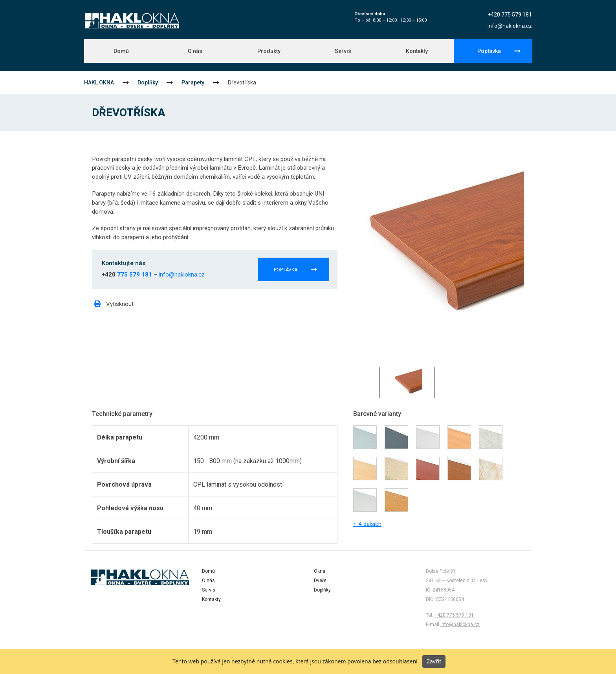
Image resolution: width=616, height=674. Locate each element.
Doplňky (148, 82)
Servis (343, 51)
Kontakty (417, 51)
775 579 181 (135, 275)
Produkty (269, 51)
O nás (195, 51)
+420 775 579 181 (510, 15)
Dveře (320, 581)
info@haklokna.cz (510, 26)
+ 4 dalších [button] (367, 524)
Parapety (193, 82)
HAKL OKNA (99, 82)
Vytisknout (114, 304)
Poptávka (489, 51)
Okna (320, 571)
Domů (121, 51)
